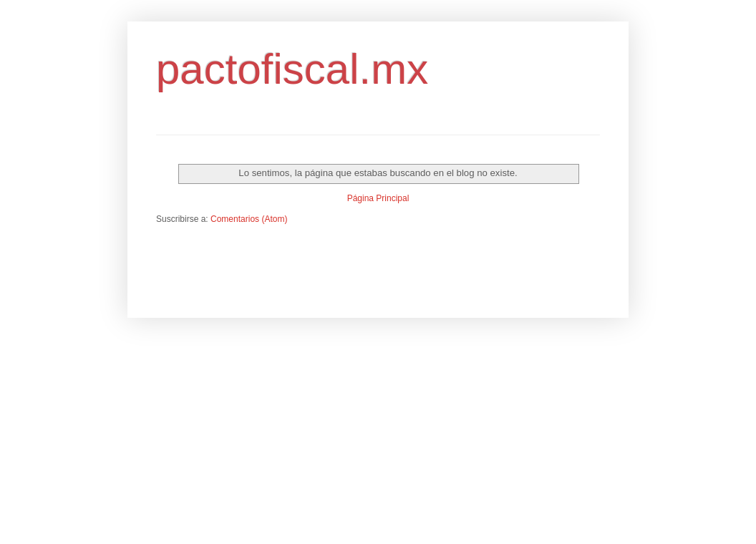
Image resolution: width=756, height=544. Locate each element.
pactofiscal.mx (292, 69)
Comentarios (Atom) (249, 219)
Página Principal (378, 198)
